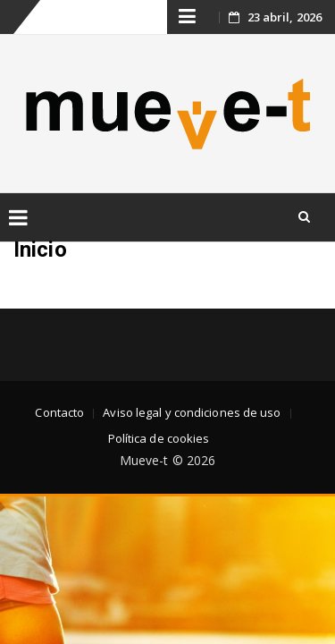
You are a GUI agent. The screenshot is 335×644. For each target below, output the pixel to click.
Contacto (59, 412)
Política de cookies (159, 438)
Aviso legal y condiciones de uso (192, 412)
